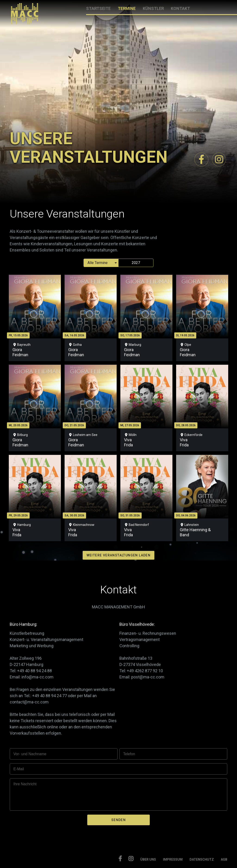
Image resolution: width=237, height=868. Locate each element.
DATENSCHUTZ (202, 859)
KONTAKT (180, 8)
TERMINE (127, 8)
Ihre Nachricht (25, 784)
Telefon (129, 754)
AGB (224, 859)
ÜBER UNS (148, 859)
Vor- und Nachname (30, 754)
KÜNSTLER (153, 8)
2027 (136, 263)
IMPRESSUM (173, 859)
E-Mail (19, 769)
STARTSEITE (98, 8)
